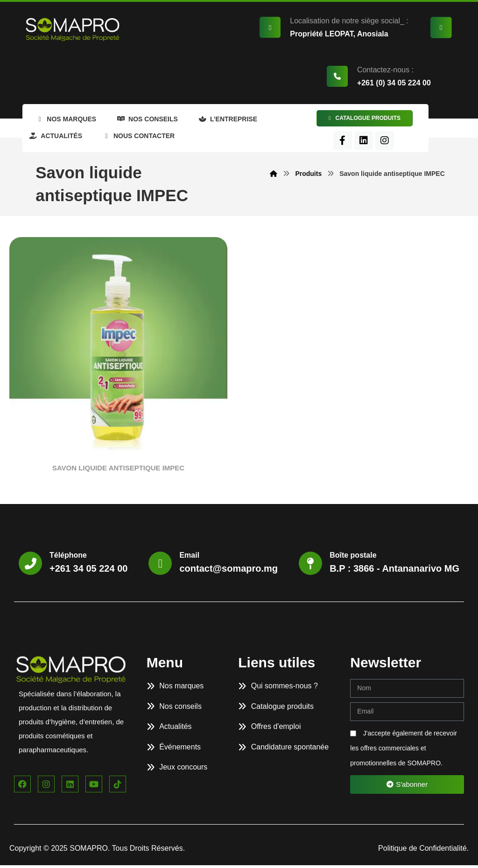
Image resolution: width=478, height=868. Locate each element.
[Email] (160, 566)
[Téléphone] (30, 566)
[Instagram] (408, 143)
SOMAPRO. (91, 851)
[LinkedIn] (387, 143)
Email (189, 558)
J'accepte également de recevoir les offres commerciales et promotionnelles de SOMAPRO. (404, 751)
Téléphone (68, 558)
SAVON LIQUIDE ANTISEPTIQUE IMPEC (118, 471)
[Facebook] (366, 143)
